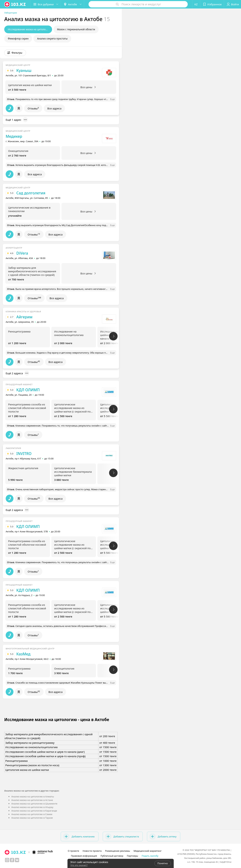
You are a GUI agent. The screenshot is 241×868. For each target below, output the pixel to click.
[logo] (15, 4)
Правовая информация (84, 856)
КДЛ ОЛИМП (28, 390)
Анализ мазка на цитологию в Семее (32, 814)
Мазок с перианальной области (76, 29)
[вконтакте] (17, 860)
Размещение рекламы (118, 851)
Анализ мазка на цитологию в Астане (32, 800)
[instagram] (7, 860)
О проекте (73, 851)
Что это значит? (79, 865)
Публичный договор (112, 856)
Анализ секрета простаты (52, 39)
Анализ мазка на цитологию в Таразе (32, 818)
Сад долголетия (31, 193)
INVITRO (24, 454)
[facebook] (12, 860)
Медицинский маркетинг (148, 851)
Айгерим (24, 317)
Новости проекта (92, 851)
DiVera (22, 253)
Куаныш (24, 70)
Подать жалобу (150, 856)
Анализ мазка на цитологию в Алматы (33, 796)
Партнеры (132, 856)
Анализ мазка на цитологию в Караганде (34, 811)
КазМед (23, 654)
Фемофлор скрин (18, 39)
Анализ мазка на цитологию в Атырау (32, 807)
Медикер (14, 136)
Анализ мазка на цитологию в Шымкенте (34, 804)
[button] (46, 4)
